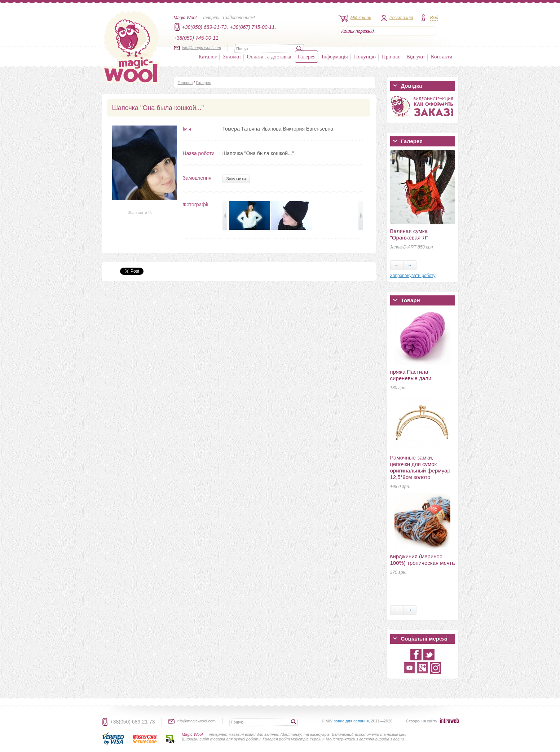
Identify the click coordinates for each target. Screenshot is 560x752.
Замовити (236, 179)
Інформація (335, 57)
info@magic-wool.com (202, 48)
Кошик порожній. (358, 31)
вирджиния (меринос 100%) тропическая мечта (423, 560)
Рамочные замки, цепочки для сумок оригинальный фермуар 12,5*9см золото (420, 467)
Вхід (434, 18)
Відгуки (416, 57)
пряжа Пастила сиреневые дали (411, 375)
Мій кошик (361, 18)
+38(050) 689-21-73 (133, 722)
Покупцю (365, 57)
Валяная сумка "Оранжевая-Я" (409, 234)
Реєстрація (401, 18)
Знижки (232, 57)
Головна (185, 83)
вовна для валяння (351, 721)
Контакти (442, 57)
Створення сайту (422, 721)
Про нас (391, 57)
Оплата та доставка (269, 57)
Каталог (208, 57)
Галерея (307, 57)
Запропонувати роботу (413, 276)
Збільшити (140, 212)
